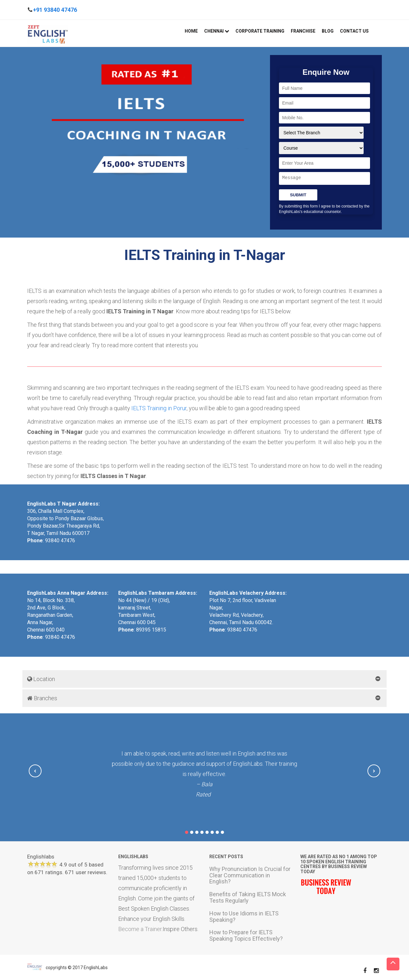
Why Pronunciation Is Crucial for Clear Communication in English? (250, 875)
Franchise (303, 31)
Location (41, 679)
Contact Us (354, 31)
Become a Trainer (140, 929)
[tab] (204, 679)
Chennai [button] (217, 31)
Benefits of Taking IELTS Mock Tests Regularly (248, 897)
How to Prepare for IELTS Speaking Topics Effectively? (246, 935)
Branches (42, 698)
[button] (35, 771)
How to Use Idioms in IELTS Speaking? (244, 916)
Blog (328, 31)
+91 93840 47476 (55, 10)
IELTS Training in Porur (159, 408)
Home (191, 31)
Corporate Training (260, 31)
